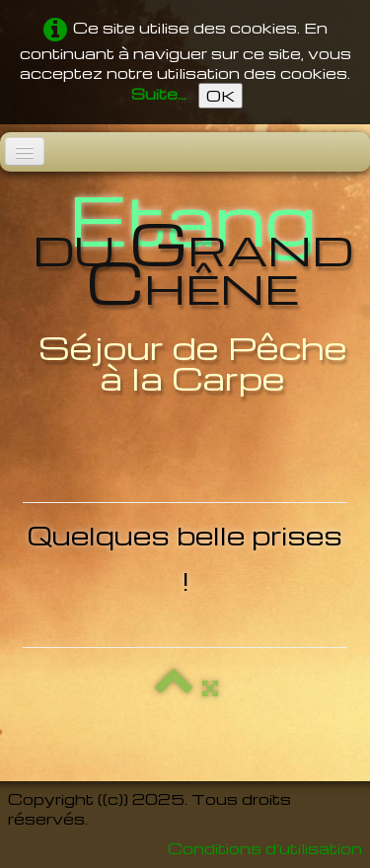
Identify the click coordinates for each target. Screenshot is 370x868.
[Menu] (25, 151)
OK (221, 96)
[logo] (185, 292)
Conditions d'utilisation (265, 848)
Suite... (159, 94)
